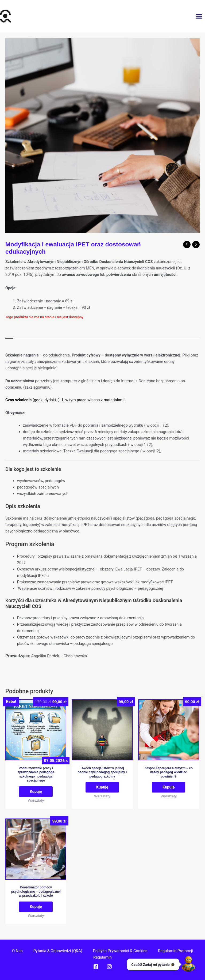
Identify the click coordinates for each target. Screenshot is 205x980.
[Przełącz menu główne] (199, 16)
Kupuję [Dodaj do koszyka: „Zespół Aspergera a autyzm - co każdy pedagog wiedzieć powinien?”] (169, 787)
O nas (17, 951)
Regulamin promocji (175, 951)
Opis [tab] (9, 343)
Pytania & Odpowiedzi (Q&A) (58, 951)
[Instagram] (109, 967)
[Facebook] (96, 967)
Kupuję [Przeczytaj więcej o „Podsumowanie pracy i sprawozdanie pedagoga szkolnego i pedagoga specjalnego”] (36, 791)
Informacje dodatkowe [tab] (38, 343)
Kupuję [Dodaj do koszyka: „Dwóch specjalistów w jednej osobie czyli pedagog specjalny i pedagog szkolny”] (102, 787)
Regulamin (102, 957)
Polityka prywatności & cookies (120, 951)
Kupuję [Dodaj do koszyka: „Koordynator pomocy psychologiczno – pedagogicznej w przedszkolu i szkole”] (36, 907)
